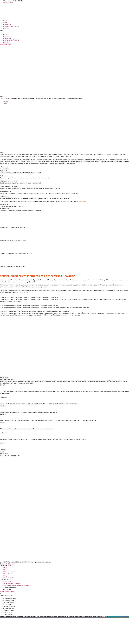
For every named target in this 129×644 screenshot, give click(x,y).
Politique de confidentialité (121, 616)
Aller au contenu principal (7, 592)
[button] (64, 30)
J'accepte (110, 616)
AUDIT (5, 21)
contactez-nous (81, 202)
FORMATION (7, 24)
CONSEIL (6, 22)
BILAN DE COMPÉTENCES (11, 26)
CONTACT (6, 28)
